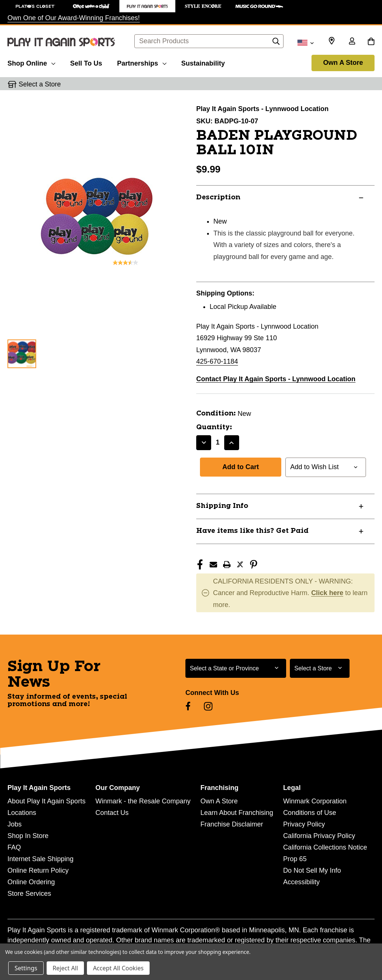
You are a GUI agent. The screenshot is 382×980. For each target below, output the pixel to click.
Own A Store (343, 63)
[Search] (276, 43)
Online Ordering (31, 882)
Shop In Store (28, 836)
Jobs (15, 824)
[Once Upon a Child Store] (91, 6)
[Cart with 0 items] (371, 42)
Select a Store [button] (40, 84)
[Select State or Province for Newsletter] (236, 668)
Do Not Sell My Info (312, 870)
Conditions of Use (310, 813)
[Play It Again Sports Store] (147, 6)
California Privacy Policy (319, 836)
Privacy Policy (304, 824)
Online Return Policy (38, 870)
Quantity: (214, 427)
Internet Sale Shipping (40, 859)
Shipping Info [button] (222, 506)
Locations (22, 813)
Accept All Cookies (118, 968)
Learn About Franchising (237, 813)
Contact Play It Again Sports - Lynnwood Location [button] (276, 379)
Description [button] (218, 197)
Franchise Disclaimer (232, 824)
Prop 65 (295, 859)
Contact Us (112, 813)
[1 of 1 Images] (22, 354)
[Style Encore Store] (203, 6)
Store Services (29, 894)
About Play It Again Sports (46, 801)
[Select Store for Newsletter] (320, 668)
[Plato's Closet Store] (35, 6)
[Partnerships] (142, 62)
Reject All (65, 968)
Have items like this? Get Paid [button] (252, 531)
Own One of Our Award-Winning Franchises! (74, 18)
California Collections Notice (325, 847)
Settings (26, 968)
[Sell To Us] (86, 62)
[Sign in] (352, 42)
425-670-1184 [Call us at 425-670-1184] (217, 361)
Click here (327, 593)
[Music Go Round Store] (259, 6)
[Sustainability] (203, 62)
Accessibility (301, 882)
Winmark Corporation (315, 801)
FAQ (14, 847)
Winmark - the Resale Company (143, 801)
